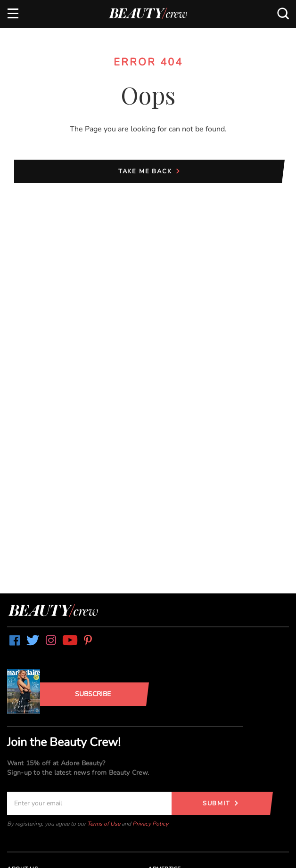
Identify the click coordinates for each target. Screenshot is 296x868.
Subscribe (93, 694)
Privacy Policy (150, 824)
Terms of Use (104, 824)
